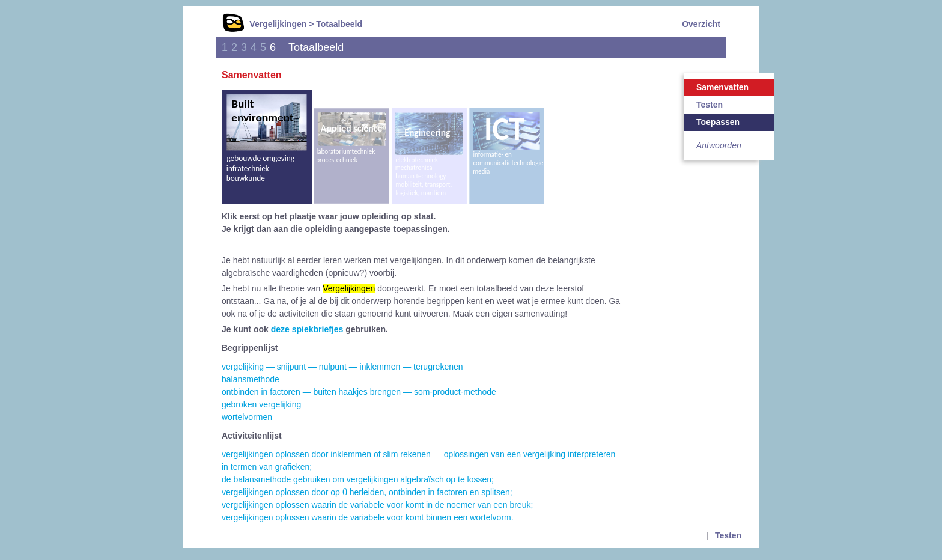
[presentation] (345, 492)
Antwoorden (719, 145)
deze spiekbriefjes (307, 329)
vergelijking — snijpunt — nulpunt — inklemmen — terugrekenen (342, 367)
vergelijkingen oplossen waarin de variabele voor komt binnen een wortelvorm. (368, 517)
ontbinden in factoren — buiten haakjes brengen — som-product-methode (359, 392)
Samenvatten (722, 87)
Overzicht (701, 24)
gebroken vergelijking (261, 404)
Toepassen (718, 122)
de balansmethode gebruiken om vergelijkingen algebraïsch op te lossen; (358, 479)
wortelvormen (247, 417)
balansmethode (251, 379)
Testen (710, 105)
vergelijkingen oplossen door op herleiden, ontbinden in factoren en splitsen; (367, 492)
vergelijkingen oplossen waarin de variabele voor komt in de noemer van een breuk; (377, 505)
